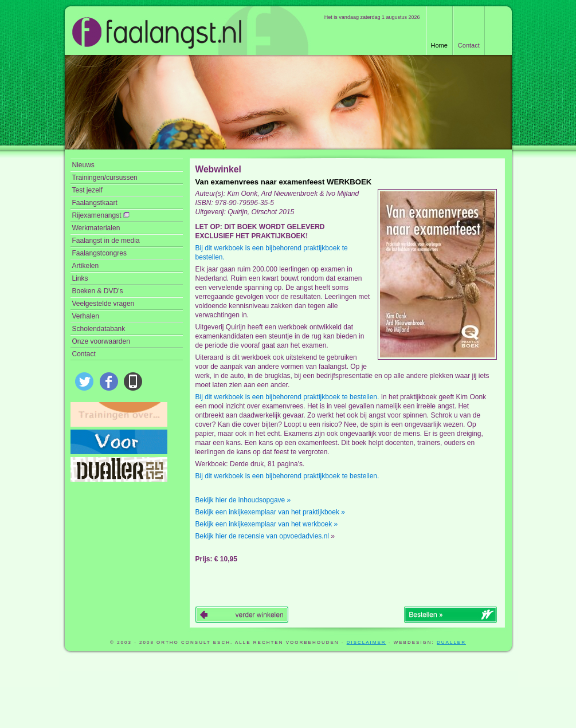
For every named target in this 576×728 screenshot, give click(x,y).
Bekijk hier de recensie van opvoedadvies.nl (262, 536)
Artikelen (86, 266)
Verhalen (86, 316)
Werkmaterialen (96, 228)
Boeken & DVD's (98, 291)
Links (80, 278)
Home (439, 45)
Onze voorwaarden (101, 341)
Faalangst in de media (106, 241)
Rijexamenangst (101, 215)
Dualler (451, 642)
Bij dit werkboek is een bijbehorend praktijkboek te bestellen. (272, 253)
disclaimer (367, 642)
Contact (469, 45)
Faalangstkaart (95, 203)
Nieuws (83, 165)
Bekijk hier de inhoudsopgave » (243, 500)
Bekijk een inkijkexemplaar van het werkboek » (267, 524)
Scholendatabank (99, 329)
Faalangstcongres (99, 253)
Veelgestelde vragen (103, 304)
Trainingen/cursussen (105, 178)
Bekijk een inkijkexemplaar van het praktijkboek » (270, 512)
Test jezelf (87, 190)
